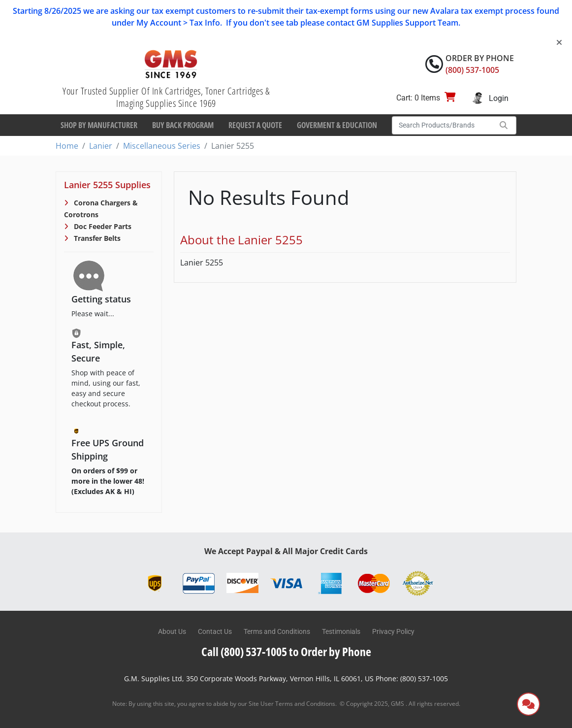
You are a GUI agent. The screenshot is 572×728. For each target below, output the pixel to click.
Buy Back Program (183, 125)
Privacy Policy (393, 631)
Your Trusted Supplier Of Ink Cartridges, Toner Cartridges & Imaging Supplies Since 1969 (166, 97)
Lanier (101, 146)
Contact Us (215, 631)
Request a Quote (255, 125)
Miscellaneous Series (162, 146)
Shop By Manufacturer (99, 125)
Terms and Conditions (277, 631)
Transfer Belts (96, 238)
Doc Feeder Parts (102, 226)
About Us (172, 631)
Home (67, 146)
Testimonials (341, 631)
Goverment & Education (337, 125)
